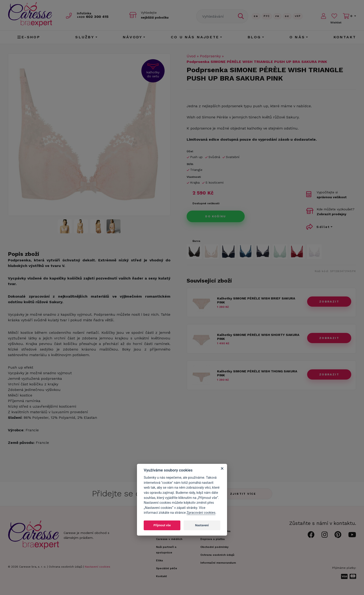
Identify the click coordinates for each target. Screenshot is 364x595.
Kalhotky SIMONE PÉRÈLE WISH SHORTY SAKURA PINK (258, 337)
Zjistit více (243, 494)
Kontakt (345, 37)
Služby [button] (85, 37)
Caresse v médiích (169, 539)
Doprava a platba (213, 539)
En (256, 16)
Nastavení (202, 525)
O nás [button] (297, 37)
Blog (254, 37)
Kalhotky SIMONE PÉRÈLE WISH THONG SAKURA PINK (257, 373)
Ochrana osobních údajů (65, 567)
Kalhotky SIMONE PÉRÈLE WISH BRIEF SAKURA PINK (256, 300)
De (287, 16)
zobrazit (329, 302)
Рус (267, 16)
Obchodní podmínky (214, 547)
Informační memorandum (218, 563)
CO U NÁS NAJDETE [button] (195, 37)
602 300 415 (94, 17)
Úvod (191, 56)
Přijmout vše (162, 525)
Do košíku (216, 216)
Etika (159, 560)
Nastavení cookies (97, 567)
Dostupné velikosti (206, 203)
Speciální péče (167, 568)
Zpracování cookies (201, 513)
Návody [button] (133, 37)
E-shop (29, 37)
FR (277, 16)
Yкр (298, 16)
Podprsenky (210, 56)
